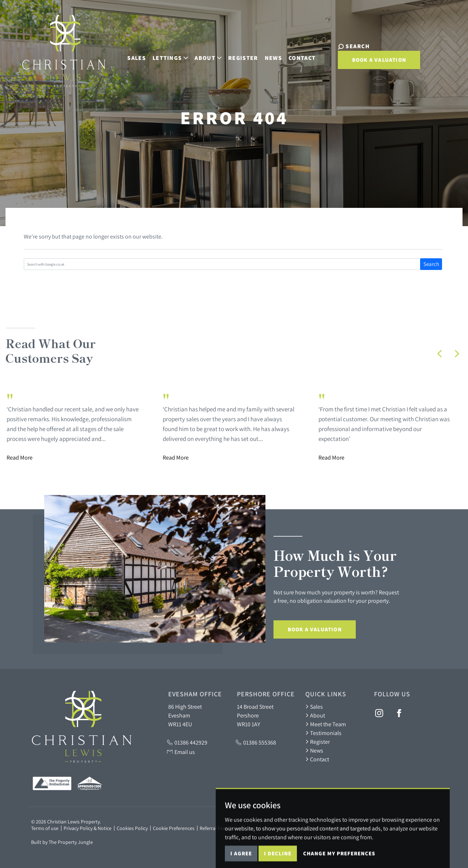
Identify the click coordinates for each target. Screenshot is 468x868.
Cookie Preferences (174, 828)
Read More (20, 457)
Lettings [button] (165, 54)
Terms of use (45, 828)
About (315, 715)
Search (431, 264)
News (268, 54)
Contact (297, 54)
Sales (131, 54)
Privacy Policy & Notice (88, 828)
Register (238, 54)
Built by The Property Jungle (62, 842)
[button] (439, 354)
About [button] (203, 54)
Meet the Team (326, 724)
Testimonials (323, 733)
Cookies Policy (132, 828)
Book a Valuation (369, 60)
